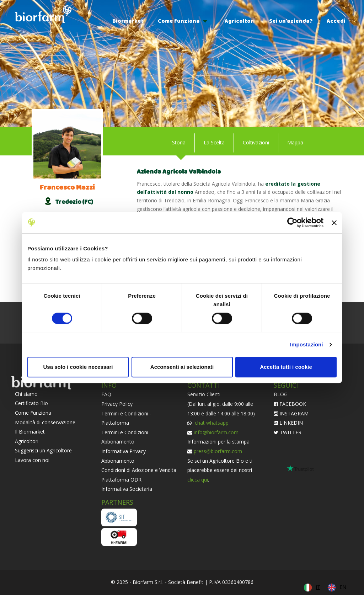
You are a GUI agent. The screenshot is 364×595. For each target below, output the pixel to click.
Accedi (336, 21)
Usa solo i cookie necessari (78, 367)
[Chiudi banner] (334, 223)
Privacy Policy (117, 404)
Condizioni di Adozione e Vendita (139, 470)
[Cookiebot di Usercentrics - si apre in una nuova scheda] (292, 223)
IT (318, 587)
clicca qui (198, 480)
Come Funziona (33, 413)
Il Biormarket (30, 432)
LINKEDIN (288, 423)
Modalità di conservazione (45, 422)
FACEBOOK (290, 404)
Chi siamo (26, 394)
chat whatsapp (211, 423)
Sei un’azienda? (291, 21)
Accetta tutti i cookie (286, 367)
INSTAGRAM (291, 413)
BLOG (281, 394)
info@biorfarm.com (216, 432)
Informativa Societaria (127, 489)
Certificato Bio (31, 403)
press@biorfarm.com (218, 451)
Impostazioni (307, 344)
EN (343, 587)
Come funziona (179, 21)
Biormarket (128, 21)
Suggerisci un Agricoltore (43, 450)
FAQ (106, 394)
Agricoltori (240, 21)
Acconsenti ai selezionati (182, 367)
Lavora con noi (32, 460)
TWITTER (288, 432)
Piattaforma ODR (121, 480)
